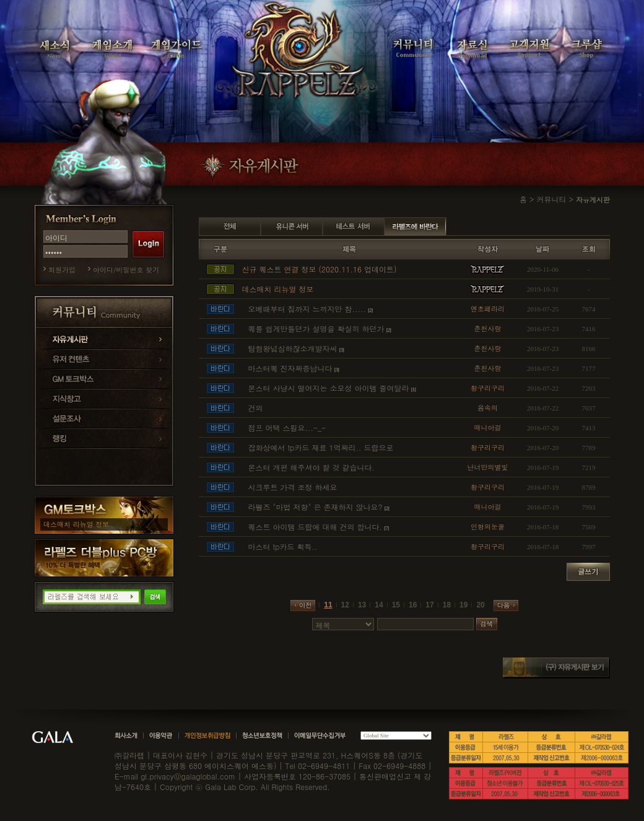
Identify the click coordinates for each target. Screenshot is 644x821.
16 (413, 605)
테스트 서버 (354, 227)
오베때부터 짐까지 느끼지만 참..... (307, 309)
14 (379, 605)
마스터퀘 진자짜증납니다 (290, 368)
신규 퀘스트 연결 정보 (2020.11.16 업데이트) (319, 269)
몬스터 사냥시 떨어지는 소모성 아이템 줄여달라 (328, 388)
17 (429, 605)
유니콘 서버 (292, 227)
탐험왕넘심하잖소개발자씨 (292, 348)
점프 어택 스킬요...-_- (287, 428)
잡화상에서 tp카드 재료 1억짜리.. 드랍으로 (320, 447)
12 (345, 605)
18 (447, 605)
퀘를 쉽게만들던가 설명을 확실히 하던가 (316, 328)
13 (362, 605)
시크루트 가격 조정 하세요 (292, 487)
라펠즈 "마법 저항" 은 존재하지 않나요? (315, 507)
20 (480, 605)
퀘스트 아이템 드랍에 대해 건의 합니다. (315, 527)
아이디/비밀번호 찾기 (126, 270)
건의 (255, 408)
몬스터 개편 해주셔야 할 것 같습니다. (311, 467)
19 (463, 605)
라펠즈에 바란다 (416, 227)
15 (396, 605)
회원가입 (62, 270)
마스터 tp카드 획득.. (282, 546)
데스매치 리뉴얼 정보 (76, 524)
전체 (230, 227)
